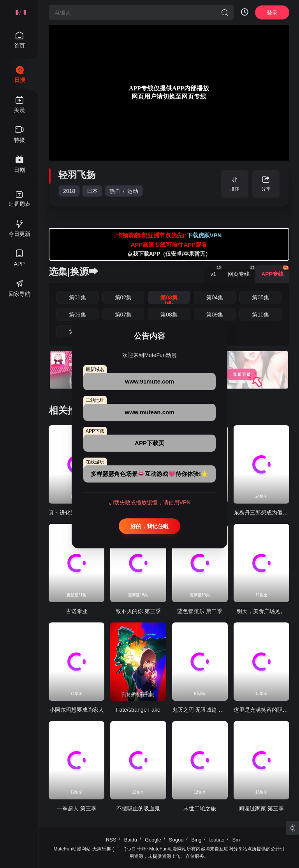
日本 (92, 191)
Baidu (131, 840)
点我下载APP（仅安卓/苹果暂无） (169, 254)
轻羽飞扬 (77, 175)
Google (153, 840)
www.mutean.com (150, 412)
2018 (69, 191)
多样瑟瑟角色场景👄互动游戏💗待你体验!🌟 (149, 474)
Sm (236, 840)
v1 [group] (216, 271)
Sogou (176, 840)
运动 (133, 191)
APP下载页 (149, 443)
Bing (196, 840)
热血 (115, 191)
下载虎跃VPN (204, 235)
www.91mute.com (149, 381)
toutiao (217, 840)
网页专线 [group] (242, 271)
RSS (111, 840)
